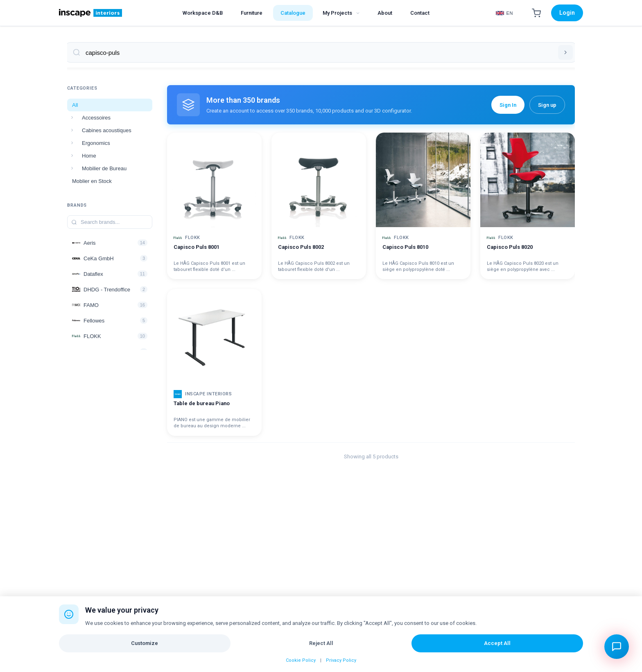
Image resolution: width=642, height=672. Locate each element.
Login (567, 13)
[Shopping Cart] (536, 13)
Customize (145, 643)
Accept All (497, 643)
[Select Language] (504, 13)
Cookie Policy (301, 660)
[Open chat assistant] (617, 647)
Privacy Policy (341, 660)
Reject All (321, 643)
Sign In (508, 105)
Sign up (547, 105)
